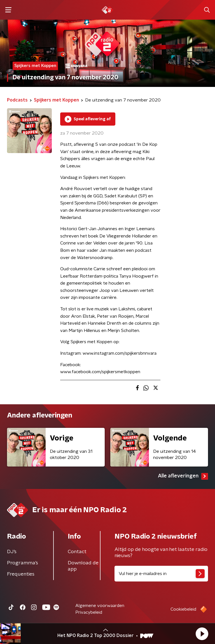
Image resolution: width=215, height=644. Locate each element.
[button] (202, 634)
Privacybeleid (89, 612)
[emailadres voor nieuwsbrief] (161, 574)
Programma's (23, 563)
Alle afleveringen (183, 476)
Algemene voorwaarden (100, 606)
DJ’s (12, 552)
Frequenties (21, 574)
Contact (77, 552)
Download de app (83, 566)
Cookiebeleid (183, 609)
